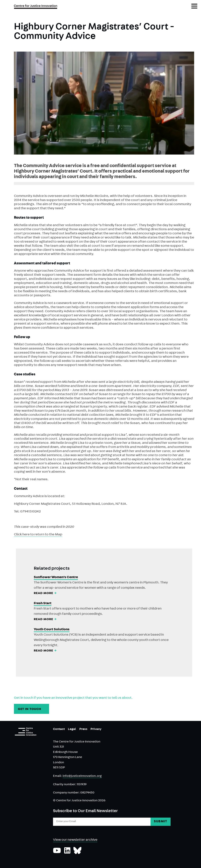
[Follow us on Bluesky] (77, 853)
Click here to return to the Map (38, 535)
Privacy (96, 729)
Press (83, 729)
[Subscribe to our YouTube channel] (57, 853)
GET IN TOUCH (32, 709)
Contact (59, 729)
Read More (45, 593)
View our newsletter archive (75, 840)
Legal (72, 729)
